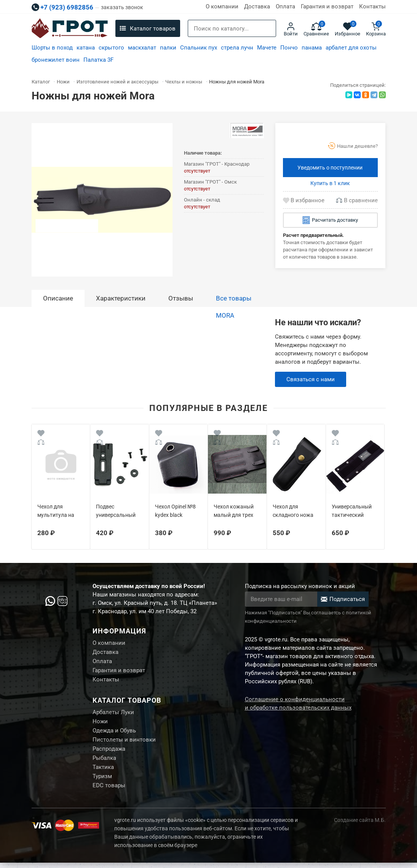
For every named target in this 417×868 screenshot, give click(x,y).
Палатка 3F (98, 60)
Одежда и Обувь (114, 734)
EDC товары (109, 791)
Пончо (289, 48)
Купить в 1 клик (330, 183)
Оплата (285, 6)
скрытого (111, 48)
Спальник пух (199, 48)
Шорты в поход (52, 48)
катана (86, 48)
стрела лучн (237, 48)
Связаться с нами (311, 379)
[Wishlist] (41, 434)
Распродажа (109, 753)
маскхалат (142, 48)
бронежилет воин (56, 60)
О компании (222, 6)
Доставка (257, 6)
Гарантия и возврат (327, 6)
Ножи (100, 724)
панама (312, 48)
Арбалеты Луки (113, 715)
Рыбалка (104, 762)
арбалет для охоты (351, 48)
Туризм (102, 781)
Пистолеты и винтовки (124, 743)
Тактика (103, 772)
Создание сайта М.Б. (360, 825)
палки (168, 48)
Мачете (267, 48)
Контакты (372, 6)
